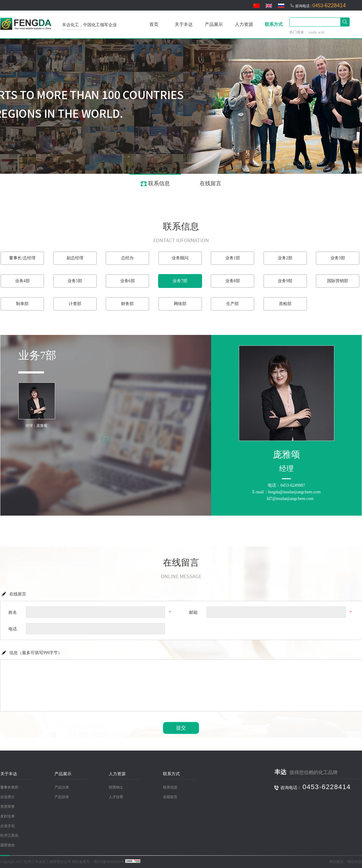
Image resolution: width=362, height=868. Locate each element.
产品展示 (214, 24)
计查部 (75, 304)
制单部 (22, 304)
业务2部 (285, 258)
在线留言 (207, 183)
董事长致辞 (9, 787)
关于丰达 (184, 24)
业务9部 (285, 281)
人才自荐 (116, 797)
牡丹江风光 (9, 835)
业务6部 (128, 281)
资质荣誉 (8, 807)
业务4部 (22, 281)
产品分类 (62, 787)
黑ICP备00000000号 (109, 862)
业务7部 (180, 281)
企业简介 (8, 797)
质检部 (285, 304)
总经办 (127, 258)
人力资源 (244, 24)
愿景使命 (8, 845)
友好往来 (8, 816)
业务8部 (233, 281)
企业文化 (8, 826)
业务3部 (338, 258)
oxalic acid (316, 32)
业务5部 (75, 281)
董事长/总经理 (22, 258)
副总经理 (75, 258)
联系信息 (155, 183)
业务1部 (233, 258)
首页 (154, 24)
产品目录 (62, 797)
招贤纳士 (116, 787)
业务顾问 (180, 258)
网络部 (180, 304)
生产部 (232, 304)
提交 (181, 728)
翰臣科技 (354, 862)
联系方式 (274, 24)
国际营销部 (338, 281)
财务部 (127, 304)
